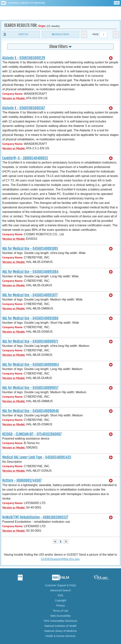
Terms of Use (60, 611)
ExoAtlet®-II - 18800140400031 (25, 158)
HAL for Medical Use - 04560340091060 (30, 318)
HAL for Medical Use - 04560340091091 (30, 249)
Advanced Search (61, 590)
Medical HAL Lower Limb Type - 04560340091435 (37, 457)
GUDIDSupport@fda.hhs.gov (60, 559)
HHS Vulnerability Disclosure (60, 621)
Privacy (60, 606)
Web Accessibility (60, 616)
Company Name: (13, 94)
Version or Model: (14, 98)
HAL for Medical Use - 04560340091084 (30, 272)
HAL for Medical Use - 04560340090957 (30, 388)
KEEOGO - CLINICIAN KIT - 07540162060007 (32, 434)
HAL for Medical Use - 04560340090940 (31, 411)
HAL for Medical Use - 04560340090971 (30, 341)
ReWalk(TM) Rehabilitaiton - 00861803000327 (35, 517)
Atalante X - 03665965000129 (24, 58)
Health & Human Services (60, 636)
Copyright (60, 600)
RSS (61, 595)
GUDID (61, 13)
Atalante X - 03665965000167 (24, 108)
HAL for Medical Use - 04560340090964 (31, 365)
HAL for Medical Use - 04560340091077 (30, 295)
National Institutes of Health (60, 626)
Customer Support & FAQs (60, 585)
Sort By (23, 34)
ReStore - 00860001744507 (22, 480)
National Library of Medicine (27, 3)
